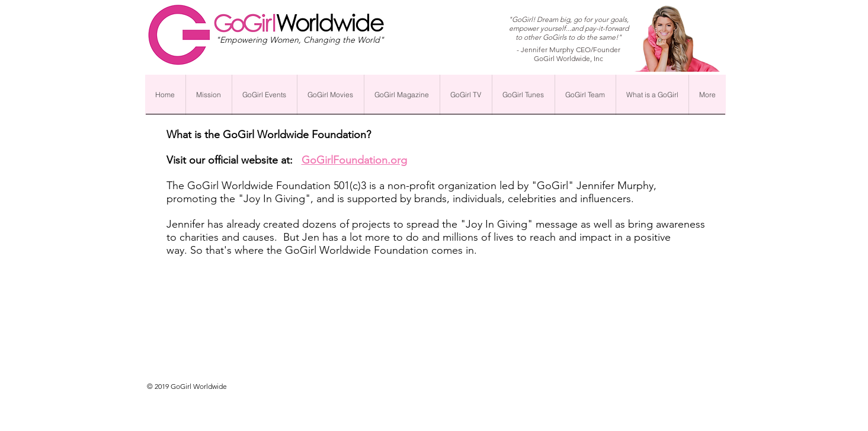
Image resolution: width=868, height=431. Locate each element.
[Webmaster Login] (514, 391)
